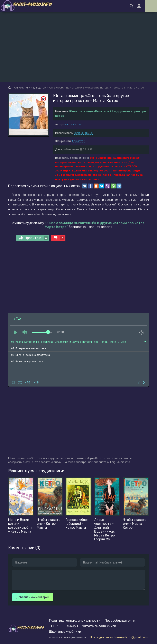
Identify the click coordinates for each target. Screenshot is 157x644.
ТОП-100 (56, 626)
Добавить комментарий (33, 597)
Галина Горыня (83, 133)
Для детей (78, 141)
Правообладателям (120, 621)
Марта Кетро (73, 124)
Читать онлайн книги (99, 626)
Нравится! (34, 238)
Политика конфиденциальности (75, 621)
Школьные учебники (65, 632)
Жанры (72, 626)
